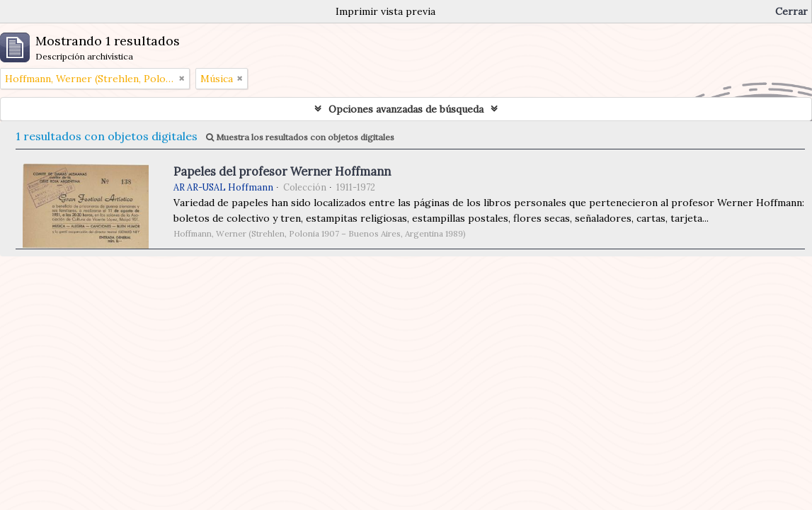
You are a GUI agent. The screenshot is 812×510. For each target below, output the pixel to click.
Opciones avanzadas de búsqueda (406, 109)
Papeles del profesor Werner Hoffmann (282, 171)
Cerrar (791, 11)
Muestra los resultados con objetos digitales (300, 137)
